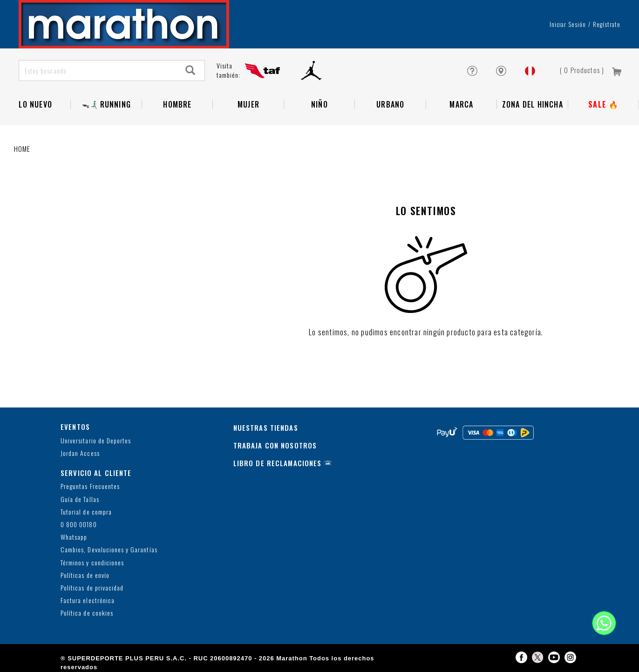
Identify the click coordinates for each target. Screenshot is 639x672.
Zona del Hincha (533, 104)
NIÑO (319, 104)
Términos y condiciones (92, 563)
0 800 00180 (79, 525)
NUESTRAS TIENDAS (266, 428)
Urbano (390, 104)
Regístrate (607, 24)
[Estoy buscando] (98, 71)
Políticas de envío (85, 575)
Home (22, 149)
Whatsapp (74, 537)
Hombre (177, 104)
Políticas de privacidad (92, 588)
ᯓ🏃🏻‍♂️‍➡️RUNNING (106, 104)
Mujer (248, 104)
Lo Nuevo (35, 104)
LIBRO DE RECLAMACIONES (278, 463)
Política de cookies (87, 613)
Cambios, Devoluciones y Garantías (109, 550)
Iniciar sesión (568, 24)
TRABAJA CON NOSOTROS (275, 445)
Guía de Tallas (80, 499)
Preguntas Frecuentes (90, 486)
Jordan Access (80, 453)
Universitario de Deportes (96, 441)
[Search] (190, 71)
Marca (461, 104)
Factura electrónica (88, 601)
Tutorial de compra (86, 512)
